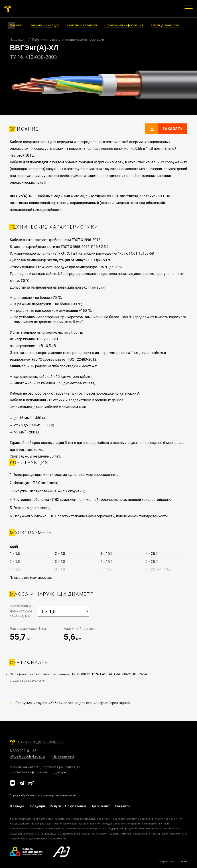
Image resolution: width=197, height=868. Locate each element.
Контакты (123, 806)
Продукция (18, 40)
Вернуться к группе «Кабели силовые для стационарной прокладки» (73, 703)
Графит (182, 861)
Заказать (173, 129)
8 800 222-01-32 (23, 751)
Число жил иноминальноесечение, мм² (21, 611)
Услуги (55, 806)
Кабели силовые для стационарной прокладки (68, 40)
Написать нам (63, 756)
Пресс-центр (101, 806)
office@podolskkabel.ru (27, 756)
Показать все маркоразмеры (31, 578)
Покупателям (76, 806)
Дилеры (60, 772)
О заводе (17, 806)
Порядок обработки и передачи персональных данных (44, 795)
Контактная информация (28, 772)
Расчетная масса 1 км (28, 629)
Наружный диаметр (80, 629)
